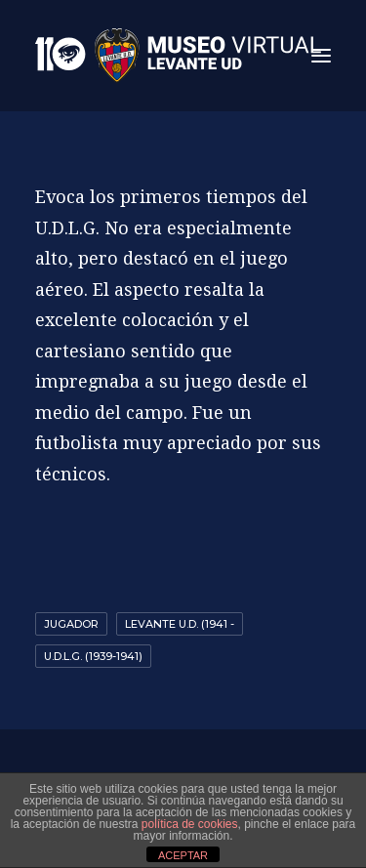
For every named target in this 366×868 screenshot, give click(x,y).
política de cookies (190, 824)
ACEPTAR (183, 855)
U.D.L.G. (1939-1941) (93, 656)
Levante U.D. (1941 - (180, 624)
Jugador (71, 624)
